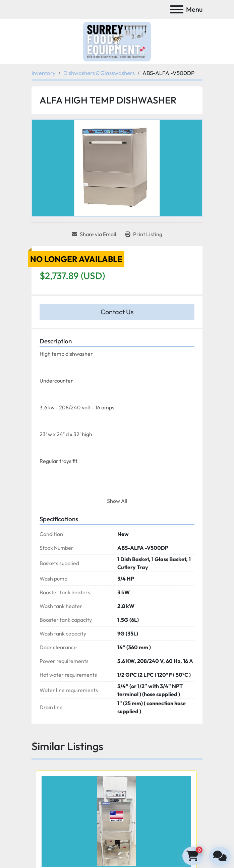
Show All (117, 501)
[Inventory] (44, 73)
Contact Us (117, 312)
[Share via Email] (94, 234)
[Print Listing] (144, 234)
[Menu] (177, 9)
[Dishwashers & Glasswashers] (99, 73)
